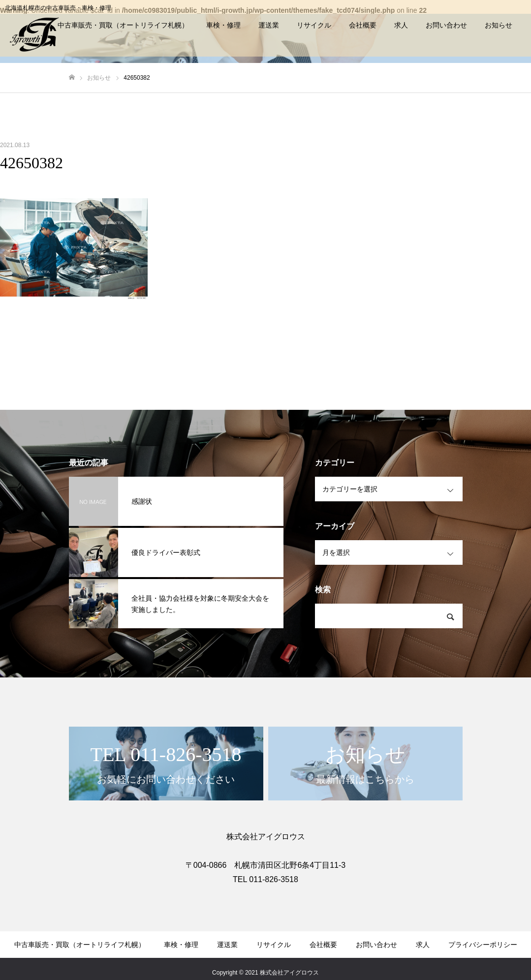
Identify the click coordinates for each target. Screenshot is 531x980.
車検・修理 (223, 25)
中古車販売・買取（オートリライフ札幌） (123, 25)
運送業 (269, 25)
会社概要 (363, 25)
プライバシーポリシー (483, 945)
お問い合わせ (446, 25)
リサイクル (314, 25)
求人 (401, 25)
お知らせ (499, 25)
